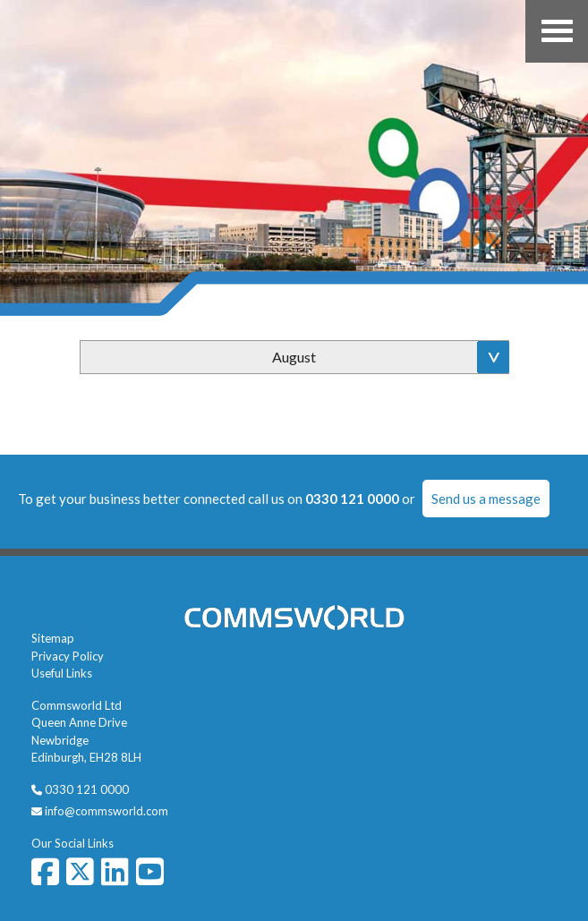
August (294, 357)
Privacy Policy (68, 656)
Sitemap (53, 638)
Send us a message (486, 499)
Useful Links (62, 673)
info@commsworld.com (107, 811)
